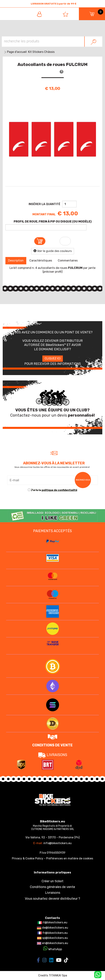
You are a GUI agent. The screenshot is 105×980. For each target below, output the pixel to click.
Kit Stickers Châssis (41, 52)
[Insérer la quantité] (69, 204)
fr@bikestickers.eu (53, 933)
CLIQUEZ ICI (53, 358)
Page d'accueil (17, 52)
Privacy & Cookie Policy (28, 858)
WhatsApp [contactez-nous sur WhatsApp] (53, 949)
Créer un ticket (52, 881)
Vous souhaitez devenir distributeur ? (52, 899)
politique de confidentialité (59, 490)
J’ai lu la (54, 490)
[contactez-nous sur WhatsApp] (98, 974)
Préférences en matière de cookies (70, 858)
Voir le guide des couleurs (53, 251)
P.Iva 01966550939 (52, 853)
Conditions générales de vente (52, 887)
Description (16, 261)
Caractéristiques (41, 261)
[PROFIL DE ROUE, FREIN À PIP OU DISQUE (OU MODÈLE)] (46, 227)
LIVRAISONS (53, 755)
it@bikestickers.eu (52, 922)
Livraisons (53, 893)
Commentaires (68, 261)
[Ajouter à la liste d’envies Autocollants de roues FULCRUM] (65, 241)
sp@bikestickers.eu (52, 938)
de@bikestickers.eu (52, 928)
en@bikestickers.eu (52, 943)
